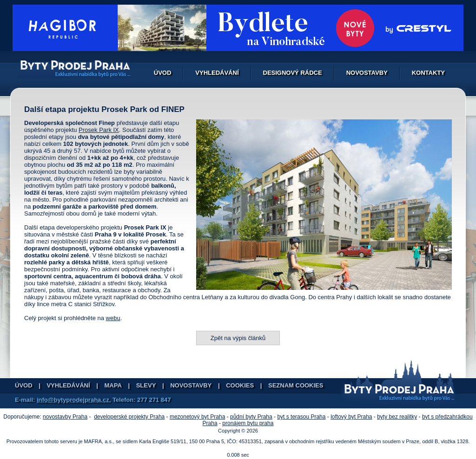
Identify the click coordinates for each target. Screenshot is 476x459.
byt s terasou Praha (301, 417)
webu (113, 318)
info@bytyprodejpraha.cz (73, 400)
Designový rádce (293, 73)
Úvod (163, 73)
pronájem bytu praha (248, 423)
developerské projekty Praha (129, 417)
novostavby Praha (65, 417)
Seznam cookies (296, 385)
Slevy (146, 385)
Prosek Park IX (99, 130)
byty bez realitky (397, 417)
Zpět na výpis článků (238, 338)
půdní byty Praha (251, 417)
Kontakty (428, 73)
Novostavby (367, 73)
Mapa (113, 385)
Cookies (240, 385)
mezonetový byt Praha (197, 417)
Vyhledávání (217, 73)
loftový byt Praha (351, 417)
